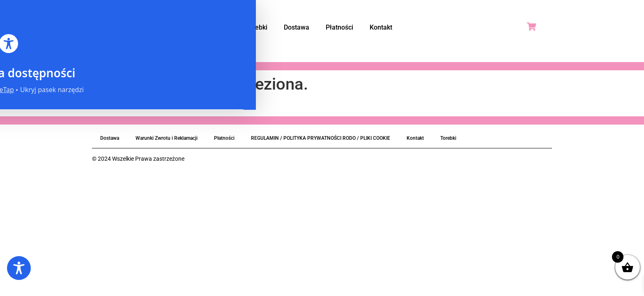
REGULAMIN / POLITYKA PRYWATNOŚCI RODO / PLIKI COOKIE (321, 138)
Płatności (339, 27)
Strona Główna (207, 27)
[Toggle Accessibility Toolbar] (19, 268)
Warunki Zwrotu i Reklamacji (167, 138)
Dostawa (297, 27)
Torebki (256, 27)
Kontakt (381, 27)
